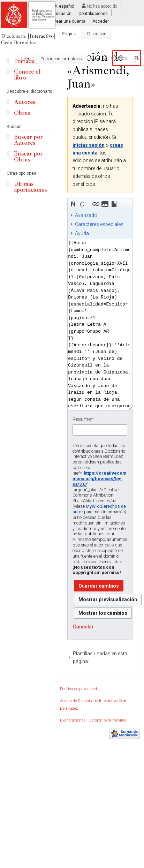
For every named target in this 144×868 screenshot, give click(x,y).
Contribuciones (93, 14)
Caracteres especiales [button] (99, 224)
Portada (24, 61)
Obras (22, 113)
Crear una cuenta (69, 21)
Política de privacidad (78, 689)
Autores (25, 102)
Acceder (101, 21)
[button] (73, 204)
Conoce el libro (27, 75)
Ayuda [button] (82, 233)
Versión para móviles (108, 720)
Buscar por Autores (28, 140)
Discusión (62, 14)
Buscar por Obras (28, 157)
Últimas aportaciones (30, 187)
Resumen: (84, 419)
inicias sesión (89, 145)
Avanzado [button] (86, 215)
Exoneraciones (73, 720)
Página (69, 34)
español (67, 6)
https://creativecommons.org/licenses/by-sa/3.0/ (99, 479)
